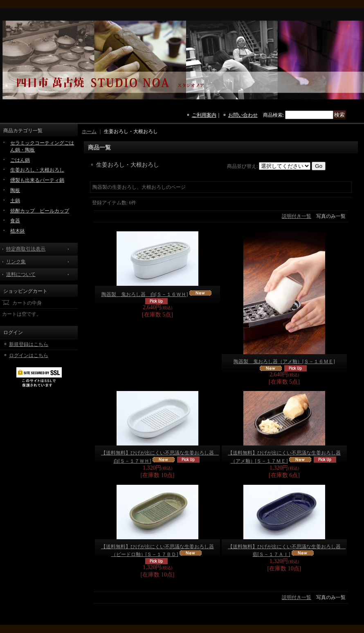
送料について (21, 274)
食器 (15, 221)
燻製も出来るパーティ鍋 (37, 180)
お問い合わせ (243, 115)
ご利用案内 (204, 115)
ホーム (89, 131)
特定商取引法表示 (26, 249)
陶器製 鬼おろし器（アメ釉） (284, 362)
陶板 (15, 190)
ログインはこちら (29, 355)
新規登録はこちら (29, 344)
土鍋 (15, 201)
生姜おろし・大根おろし (37, 170)
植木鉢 (18, 231)
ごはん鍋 (20, 160)
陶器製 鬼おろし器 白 (145, 294)
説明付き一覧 (297, 216)
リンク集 (16, 262)
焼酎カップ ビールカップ (40, 211)
